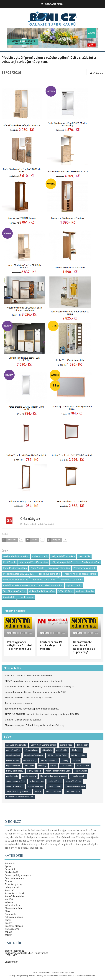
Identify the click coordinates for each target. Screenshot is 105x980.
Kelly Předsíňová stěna (63, 556)
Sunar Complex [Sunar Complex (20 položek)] (55, 786)
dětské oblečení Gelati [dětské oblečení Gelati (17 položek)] (57, 755)
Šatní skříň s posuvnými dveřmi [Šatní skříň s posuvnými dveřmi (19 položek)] (20, 797)
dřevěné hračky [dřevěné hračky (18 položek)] (30, 761)
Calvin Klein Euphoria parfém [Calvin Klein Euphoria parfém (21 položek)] (43, 745)
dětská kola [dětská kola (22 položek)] (47, 750)
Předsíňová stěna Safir (71, 580)
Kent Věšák (84, 556)
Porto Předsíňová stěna (15, 568)
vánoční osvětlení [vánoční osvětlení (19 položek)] (53, 792)
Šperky (8, 923)
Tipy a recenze (12, 929)
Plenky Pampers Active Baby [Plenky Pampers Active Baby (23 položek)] (58, 771)
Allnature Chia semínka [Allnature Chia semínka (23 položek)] (16, 745)
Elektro (8, 881)
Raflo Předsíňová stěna (51, 585)
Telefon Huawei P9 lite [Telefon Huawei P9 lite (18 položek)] (75, 786)
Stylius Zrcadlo (74, 585)
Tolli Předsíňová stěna (14, 591)
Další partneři (11, 962)
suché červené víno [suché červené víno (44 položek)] (15, 786)
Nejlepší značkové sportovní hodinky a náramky (29, 698)
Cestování (10, 869)
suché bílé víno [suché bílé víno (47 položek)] (55, 781)
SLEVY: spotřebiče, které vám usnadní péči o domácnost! (34, 681)
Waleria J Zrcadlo (85, 591)
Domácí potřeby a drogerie (18, 875)
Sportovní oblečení (14, 926)
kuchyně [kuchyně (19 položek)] (76, 761)
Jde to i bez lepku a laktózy (18, 703)
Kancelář (9, 890)
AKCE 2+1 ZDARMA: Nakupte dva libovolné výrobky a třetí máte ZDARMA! (42, 714)
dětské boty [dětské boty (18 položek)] (77, 750)
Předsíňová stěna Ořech (44, 580)
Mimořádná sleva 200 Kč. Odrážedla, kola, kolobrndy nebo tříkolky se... (40, 687)
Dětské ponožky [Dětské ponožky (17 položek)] (78, 755)
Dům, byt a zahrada (14, 878)
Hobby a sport (12, 887)
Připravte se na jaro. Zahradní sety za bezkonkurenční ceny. (35, 725)
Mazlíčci (9, 899)
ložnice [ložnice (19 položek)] (53, 766)
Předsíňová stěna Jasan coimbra (80, 574)
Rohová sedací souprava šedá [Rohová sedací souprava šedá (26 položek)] (53, 776)
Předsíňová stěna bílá (59, 568)
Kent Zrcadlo (10, 562)
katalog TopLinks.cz (14, 951)
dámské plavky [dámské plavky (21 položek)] (31, 750)
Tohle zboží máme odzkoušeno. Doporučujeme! (29, 676)
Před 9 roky (91, 633)
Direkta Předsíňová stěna (16, 556)
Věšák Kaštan (65, 591)
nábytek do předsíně (62, 562)
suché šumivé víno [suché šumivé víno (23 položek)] (35, 786)
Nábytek (12, 633)
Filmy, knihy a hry (13, 884)
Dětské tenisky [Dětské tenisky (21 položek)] (13, 761)
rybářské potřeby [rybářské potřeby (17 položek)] (78, 776)
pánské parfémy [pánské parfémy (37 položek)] (29, 776)
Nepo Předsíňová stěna (88, 562)
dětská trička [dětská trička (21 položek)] (62, 750)
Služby (8, 920)
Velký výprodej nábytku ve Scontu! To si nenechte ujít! (19, 645)
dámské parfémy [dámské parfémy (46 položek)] (13, 750)
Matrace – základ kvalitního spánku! (23, 720)
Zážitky (8, 935)
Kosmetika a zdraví (14, 893)
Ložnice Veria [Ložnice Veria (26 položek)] (67, 766)
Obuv (7, 911)
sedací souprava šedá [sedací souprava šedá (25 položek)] (16, 781)
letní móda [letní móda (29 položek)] (29, 766)
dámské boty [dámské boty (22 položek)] (82, 745)
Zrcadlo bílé (9, 597)
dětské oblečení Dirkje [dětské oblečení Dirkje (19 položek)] (34, 755)
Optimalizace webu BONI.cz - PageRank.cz (26, 953)
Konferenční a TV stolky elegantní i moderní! (51, 645)
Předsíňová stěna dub (49, 574)
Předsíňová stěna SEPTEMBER (19, 585)
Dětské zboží (11, 872)
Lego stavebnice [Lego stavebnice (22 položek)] (13, 766)
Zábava (8, 932)
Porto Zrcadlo (37, 568)
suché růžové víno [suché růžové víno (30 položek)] (73, 781)
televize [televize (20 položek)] (38, 792)
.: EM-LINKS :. (12, 955)
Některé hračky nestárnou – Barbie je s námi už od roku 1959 (35, 692)
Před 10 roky (24, 633)
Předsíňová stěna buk (85, 568)
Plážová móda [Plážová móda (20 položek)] (81, 771)
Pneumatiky (10, 914)
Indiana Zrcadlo (40, 556)
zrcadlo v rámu (26, 597)
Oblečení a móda (13, 908)
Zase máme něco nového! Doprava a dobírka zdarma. (32, 709)
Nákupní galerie (12, 905)
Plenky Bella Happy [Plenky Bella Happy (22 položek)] (15, 771)
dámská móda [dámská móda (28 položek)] (66, 745)
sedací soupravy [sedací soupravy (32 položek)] (37, 781)
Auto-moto (10, 863)
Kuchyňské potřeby (14, 896)
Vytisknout (97, 73)
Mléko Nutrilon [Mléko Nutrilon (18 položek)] (83, 766)
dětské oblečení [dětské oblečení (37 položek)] (13, 755)
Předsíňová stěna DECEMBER (19, 574)
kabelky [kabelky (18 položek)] (65, 761)
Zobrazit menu (52, 4)
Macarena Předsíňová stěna (34, 562)
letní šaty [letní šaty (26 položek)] (42, 766)
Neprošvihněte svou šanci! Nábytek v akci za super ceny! (84, 647)
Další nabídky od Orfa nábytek (37, 524)
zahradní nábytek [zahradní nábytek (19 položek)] (73, 792)
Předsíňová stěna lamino (16, 580)
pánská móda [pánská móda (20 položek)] (12, 776)
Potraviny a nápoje (14, 917)
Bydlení (8, 866)
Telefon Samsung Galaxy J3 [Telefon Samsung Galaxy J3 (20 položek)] (18, 792)
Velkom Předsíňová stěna (42, 591)
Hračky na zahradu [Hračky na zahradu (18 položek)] (49, 761)
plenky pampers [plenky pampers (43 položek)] (34, 771)
